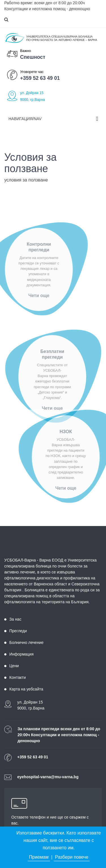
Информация (19, 654)
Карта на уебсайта (24, 689)
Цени (12, 666)
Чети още (34, 296)
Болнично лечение (24, 642)
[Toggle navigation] (97, 119)
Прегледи (16, 631)
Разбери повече (72, 857)
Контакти (15, 677)
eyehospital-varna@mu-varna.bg (48, 777)
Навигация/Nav (25, 119)
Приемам (39, 857)
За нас (13, 619)
